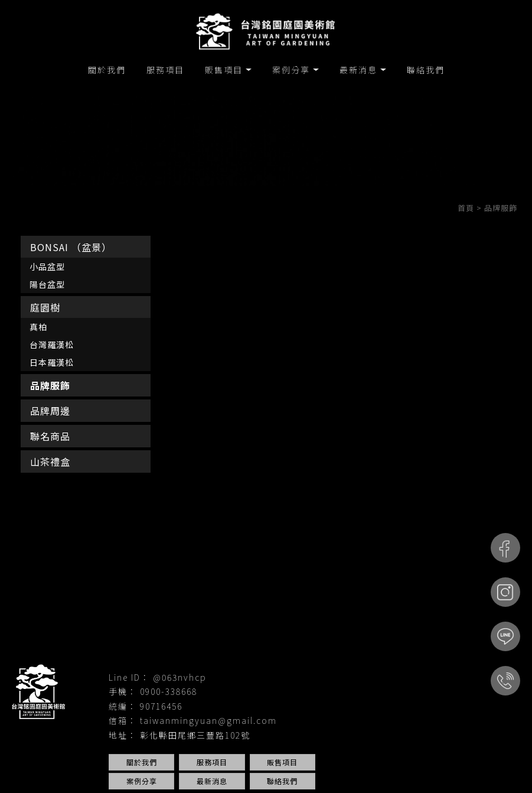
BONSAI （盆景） (71, 247)
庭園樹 (45, 307)
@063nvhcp (180, 677)
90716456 (161, 706)
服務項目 (165, 70)
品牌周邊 (50, 411)
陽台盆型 (47, 284)
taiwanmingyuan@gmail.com (208, 720)
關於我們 (107, 70)
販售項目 (224, 70)
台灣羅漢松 (52, 344)
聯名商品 (50, 436)
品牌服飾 (50, 385)
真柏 (38, 327)
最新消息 (358, 70)
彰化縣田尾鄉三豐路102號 (195, 735)
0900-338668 (169, 691)
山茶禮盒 (50, 461)
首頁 (466, 208)
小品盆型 (47, 266)
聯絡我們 (426, 70)
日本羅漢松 (52, 362)
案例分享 (291, 70)
